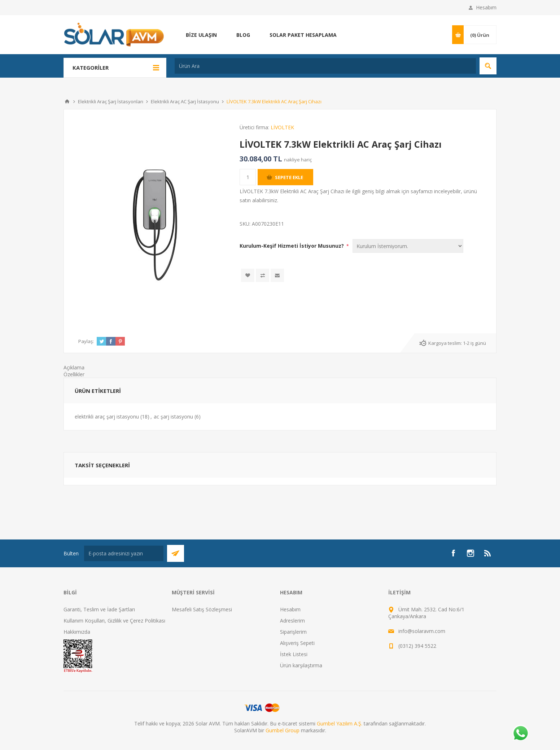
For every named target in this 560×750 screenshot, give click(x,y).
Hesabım (486, 7)
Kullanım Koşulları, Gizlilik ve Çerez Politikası (114, 621)
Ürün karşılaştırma (301, 665)
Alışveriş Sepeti (297, 643)
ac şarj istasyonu (173, 417)
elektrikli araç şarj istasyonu (107, 417)
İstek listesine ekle (248, 275)
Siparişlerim (293, 632)
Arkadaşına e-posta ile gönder (277, 275)
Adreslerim (292, 621)
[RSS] (488, 553)
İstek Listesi (294, 654)
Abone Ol (176, 553)
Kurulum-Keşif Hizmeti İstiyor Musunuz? (292, 246)
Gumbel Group (283, 730)
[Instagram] (471, 553)
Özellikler (74, 374)
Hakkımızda (77, 632)
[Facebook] (453, 553)
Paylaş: (86, 341)
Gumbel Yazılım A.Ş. (340, 723)
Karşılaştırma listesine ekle (262, 275)
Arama (488, 66)
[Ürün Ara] (325, 66)
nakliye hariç (298, 160)
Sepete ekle (289, 177)
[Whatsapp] (520, 734)
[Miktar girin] (248, 177)
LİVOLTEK (282, 127)
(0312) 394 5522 (417, 646)
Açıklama (74, 367)
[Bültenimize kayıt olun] (124, 553)
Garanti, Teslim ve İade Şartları (99, 609)
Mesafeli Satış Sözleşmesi (202, 609)
